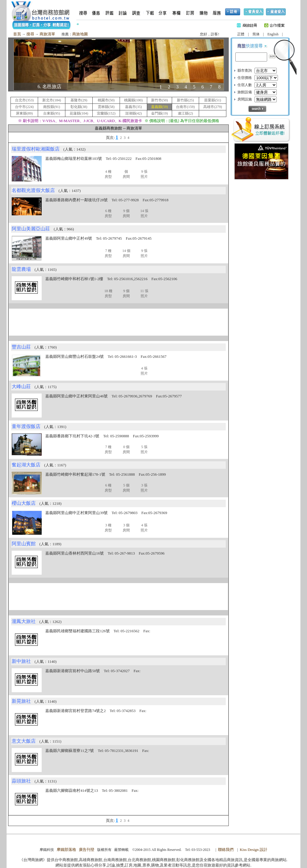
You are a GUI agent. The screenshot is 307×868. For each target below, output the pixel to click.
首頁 (17, 34)
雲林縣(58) (106, 107)
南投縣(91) (52, 107)
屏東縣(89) (24, 113)
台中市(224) (24, 107)
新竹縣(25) (185, 100)
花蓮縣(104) (79, 113)
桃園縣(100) (133, 100)
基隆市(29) (79, 100)
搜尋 (30, 34)
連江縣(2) (185, 113)
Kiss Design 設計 (254, 850)
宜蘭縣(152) (106, 113)
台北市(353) (24, 100)
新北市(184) (52, 100)
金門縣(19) (159, 113)
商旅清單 (47, 34)
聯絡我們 (226, 850)
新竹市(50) (159, 100)
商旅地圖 (80, 34)
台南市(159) (185, 107)
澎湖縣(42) (133, 113)
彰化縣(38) (79, 107)
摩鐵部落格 (66, 850)
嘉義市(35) (133, 107)
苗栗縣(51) (213, 100)
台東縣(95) (52, 113)
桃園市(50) (106, 100)
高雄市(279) (213, 107)
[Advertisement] (118, 322)
